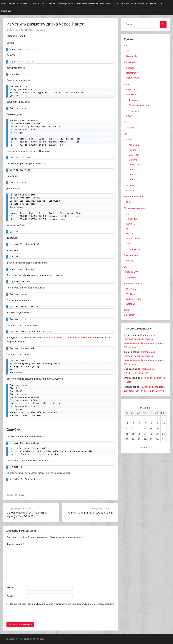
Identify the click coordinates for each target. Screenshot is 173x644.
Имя (10, 588)
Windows (131, 186)
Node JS (131, 224)
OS (52, 4)
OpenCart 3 (132, 90)
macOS (130, 191)
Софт (160, 4)
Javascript (132, 219)
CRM (11, 4)
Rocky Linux (135, 165)
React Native (133, 78)
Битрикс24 (132, 56)
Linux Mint (134, 155)
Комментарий (15, 544)
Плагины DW (129, 4)
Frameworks (23, 4)
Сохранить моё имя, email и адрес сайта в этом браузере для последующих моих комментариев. (62, 604)
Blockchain (6, 11)
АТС (44, 4)
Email (10, 596)
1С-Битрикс (133, 111)
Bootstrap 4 (132, 73)
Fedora (132, 150)
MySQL (130, 261)
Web (129, 243)
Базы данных (107, 4)
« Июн (144, 447)
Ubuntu (132, 180)
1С (117, 4)
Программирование (88, 4)
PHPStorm (132, 289)
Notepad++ (132, 304)
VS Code (131, 294)
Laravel (130, 68)
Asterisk (130, 128)
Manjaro (133, 160)
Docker (130, 202)
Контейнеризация (66, 4)
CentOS (14, 495)
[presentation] (27, 614)
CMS (36, 4)
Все (3, 4)
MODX (130, 116)
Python (130, 234)
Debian (22, 495)
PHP (129, 229)
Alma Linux (134, 145)
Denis (42, 30)
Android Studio (134, 239)
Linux (129, 139)
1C (128, 214)
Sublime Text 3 (134, 299)
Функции (133, 100)
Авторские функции (139, 105)
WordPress (132, 95)
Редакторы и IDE (147, 4)
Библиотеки (135, 249)
